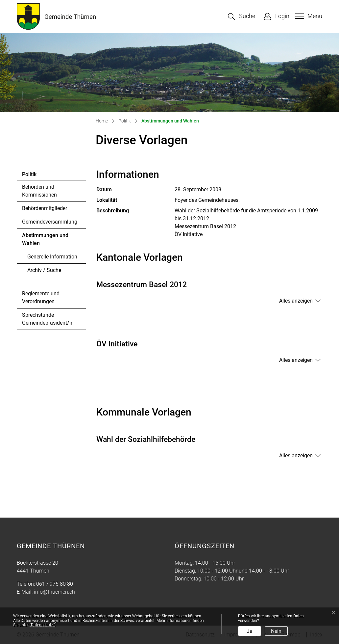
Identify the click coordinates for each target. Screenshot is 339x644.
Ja (250, 631)
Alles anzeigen (296, 301)
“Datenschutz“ (42, 625)
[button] (242, 17)
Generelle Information (52, 257)
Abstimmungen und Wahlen (45, 241)
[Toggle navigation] (308, 16)
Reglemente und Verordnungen (41, 297)
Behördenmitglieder (45, 208)
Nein (276, 631)
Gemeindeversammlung (50, 222)
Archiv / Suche (44, 270)
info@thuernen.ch (54, 592)
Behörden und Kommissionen (39, 191)
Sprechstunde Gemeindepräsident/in (48, 319)
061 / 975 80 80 (55, 584)
